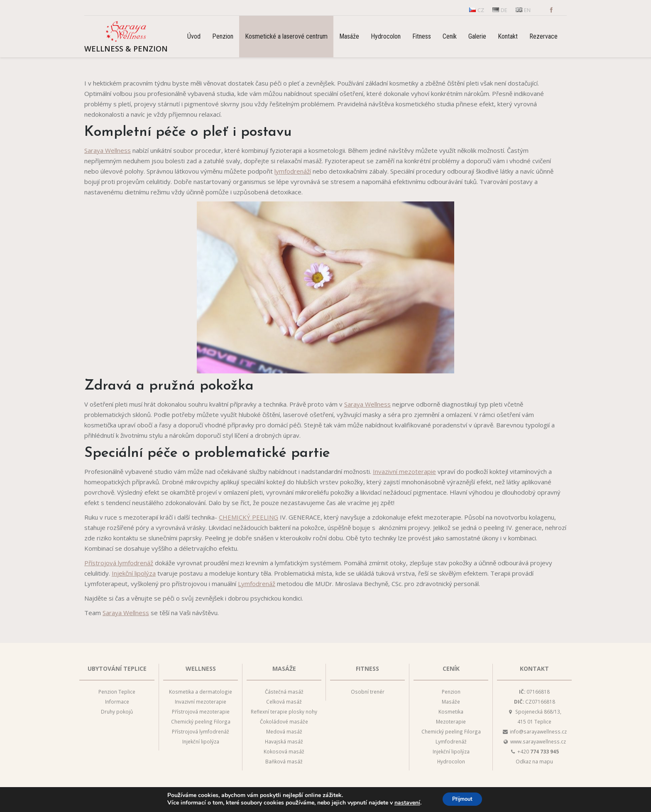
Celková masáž (284, 702)
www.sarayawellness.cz (538, 741)
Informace (117, 702)
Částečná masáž (284, 692)
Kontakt (534, 668)
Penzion (451, 692)
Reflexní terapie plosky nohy (284, 711)
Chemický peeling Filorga (201, 721)
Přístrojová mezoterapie (201, 711)
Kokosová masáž (284, 751)
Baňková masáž (284, 761)
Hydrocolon (451, 761)
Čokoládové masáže (284, 721)
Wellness (201, 668)
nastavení (403, 803)
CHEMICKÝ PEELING (248, 517)
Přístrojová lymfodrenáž (119, 563)
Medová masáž (284, 731)
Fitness (367, 668)
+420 (538, 751)
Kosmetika (451, 711)
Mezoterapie (451, 721)
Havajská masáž (284, 741)
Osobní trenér (368, 692)
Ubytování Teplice (117, 668)
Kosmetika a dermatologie (201, 692)
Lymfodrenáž (257, 584)
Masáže (284, 668)
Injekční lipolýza (134, 573)
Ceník (451, 668)
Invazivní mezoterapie (404, 471)
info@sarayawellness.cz (538, 731)
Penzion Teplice (117, 692)
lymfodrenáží (293, 171)
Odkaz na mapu (534, 761)
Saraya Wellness (108, 150)
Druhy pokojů (117, 711)
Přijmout (462, 799)
